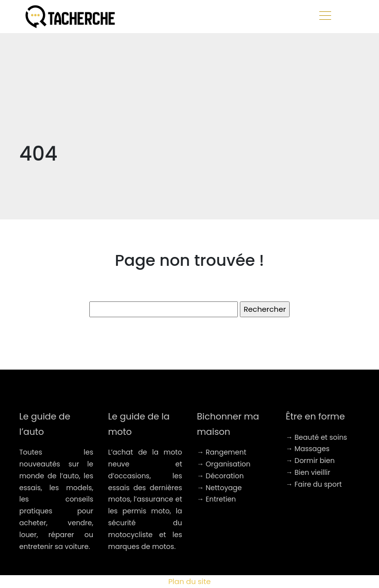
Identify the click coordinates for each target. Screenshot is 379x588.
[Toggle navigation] (325, 17)
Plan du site (189, 581)
